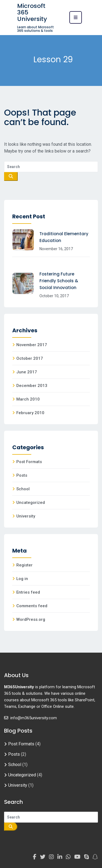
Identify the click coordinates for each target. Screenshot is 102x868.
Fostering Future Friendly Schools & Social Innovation (59, 281)
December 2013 (32, 386)
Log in (22, 579)
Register (24, 565)
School (23, 489)
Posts (22, 475)
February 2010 (30, 413)
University (26, 516)
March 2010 (28, 399)
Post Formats (29, 462)
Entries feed (28, 592)
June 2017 (27, 372)
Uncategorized (31, 503)
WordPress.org (31, 619)
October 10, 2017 (54, 296)
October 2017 (30, 358)
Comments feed (32, 606)
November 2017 (32, 345)
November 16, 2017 (56, 249)
